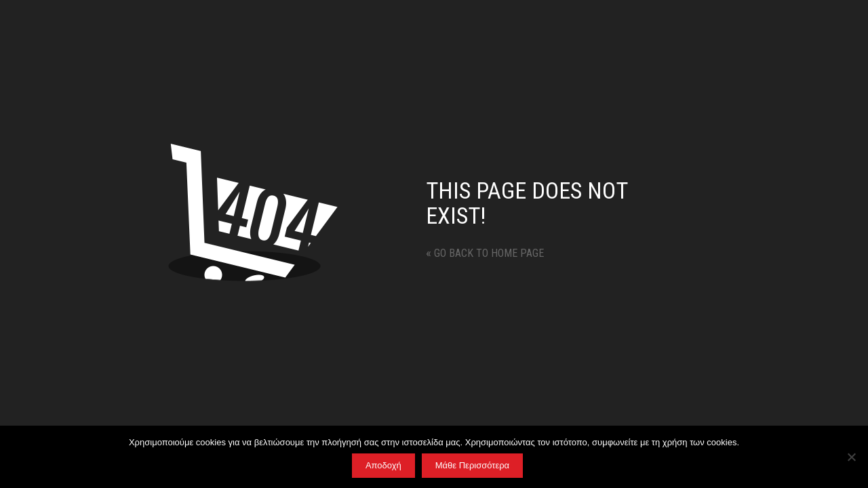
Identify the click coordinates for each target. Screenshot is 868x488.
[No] (851, 457)
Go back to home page (485, 253)
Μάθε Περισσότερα (472, 465)
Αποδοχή (383, 465)
